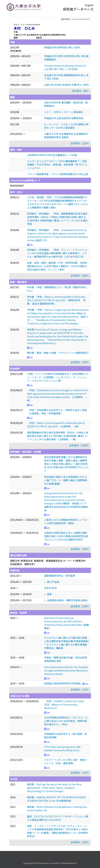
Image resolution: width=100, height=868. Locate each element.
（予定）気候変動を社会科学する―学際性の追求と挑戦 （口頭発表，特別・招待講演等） (57, 412)
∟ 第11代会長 (52, 582)
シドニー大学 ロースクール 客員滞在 (64, 112)
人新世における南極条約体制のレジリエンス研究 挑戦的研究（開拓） (66, 521)
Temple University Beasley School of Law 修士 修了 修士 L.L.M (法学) (65, 67)
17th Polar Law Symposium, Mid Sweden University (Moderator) (62, 749)
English (89, 5)
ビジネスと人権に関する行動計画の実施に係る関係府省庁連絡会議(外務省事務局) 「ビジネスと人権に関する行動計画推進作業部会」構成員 (66, 643)
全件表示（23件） (80, 606)
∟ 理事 (48, 594)
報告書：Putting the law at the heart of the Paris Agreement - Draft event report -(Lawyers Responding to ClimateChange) (54, 788)
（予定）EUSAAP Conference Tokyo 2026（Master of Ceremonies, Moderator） (64, 705)
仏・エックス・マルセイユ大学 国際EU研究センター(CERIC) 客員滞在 (66, 126)
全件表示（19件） (80, 549)
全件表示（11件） (80, 143)
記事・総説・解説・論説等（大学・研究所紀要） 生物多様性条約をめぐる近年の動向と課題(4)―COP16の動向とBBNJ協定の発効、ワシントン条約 (57, 266)
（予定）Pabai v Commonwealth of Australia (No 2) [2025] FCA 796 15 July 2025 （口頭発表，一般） (56, 425)
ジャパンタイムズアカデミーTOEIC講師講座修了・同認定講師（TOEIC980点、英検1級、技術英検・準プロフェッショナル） (57, 164)
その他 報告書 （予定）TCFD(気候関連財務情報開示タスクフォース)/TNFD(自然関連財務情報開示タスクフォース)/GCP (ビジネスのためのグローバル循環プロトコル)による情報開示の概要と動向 (58, 202)
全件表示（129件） (80, 445)
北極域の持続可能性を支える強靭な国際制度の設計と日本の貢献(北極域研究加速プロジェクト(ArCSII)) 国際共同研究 (66, 536)
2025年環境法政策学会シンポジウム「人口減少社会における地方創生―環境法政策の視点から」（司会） (66, 721)
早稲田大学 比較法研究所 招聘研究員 (64, 118)
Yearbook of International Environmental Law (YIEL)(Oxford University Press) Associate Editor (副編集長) (66, 623)
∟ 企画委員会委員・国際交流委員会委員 (66, 600)
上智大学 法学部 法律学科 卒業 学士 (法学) (67, 85)
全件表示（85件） (80, 276)
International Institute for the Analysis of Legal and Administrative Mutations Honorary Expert (66, 670)
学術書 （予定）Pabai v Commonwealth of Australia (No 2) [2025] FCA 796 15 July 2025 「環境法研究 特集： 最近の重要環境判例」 (56, 300)
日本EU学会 (51, 588)
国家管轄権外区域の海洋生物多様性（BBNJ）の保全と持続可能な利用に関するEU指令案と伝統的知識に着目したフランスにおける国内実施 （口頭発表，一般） (58, 436)
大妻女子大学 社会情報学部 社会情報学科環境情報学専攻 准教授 (66, 136)
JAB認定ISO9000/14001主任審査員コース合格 (52, 155)
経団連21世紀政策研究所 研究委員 (62, 683)
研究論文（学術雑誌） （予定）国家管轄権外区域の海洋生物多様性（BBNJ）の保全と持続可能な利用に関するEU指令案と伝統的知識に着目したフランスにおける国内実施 (57, 219)
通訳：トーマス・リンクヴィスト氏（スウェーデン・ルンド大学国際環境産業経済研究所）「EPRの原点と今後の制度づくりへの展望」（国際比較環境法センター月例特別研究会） (57, 831)
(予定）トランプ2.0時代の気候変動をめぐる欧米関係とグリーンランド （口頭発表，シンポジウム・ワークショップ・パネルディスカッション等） (58, 377)
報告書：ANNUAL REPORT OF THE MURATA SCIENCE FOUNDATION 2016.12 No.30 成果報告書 (57, 799)
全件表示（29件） (80, 362)
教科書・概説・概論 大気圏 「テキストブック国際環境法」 (59, 353)
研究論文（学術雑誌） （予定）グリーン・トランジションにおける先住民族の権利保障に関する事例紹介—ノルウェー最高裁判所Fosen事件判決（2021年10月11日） (57, 253)
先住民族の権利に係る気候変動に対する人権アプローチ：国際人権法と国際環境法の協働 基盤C (66, 480)
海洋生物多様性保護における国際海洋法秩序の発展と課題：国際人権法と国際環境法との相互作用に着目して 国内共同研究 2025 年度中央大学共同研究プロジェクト (66, 464)
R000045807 (17, 186)
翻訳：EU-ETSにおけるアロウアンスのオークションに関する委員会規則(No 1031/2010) (58, 818)
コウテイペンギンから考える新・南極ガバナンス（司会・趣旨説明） (66, 761)
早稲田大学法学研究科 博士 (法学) (62, 47)
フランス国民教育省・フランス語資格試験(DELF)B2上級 (57, 174)
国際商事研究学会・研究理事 (60, 576)
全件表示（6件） (81, 91)
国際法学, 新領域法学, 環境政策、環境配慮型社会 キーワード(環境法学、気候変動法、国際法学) (49, 562)
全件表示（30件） (80, 842)
